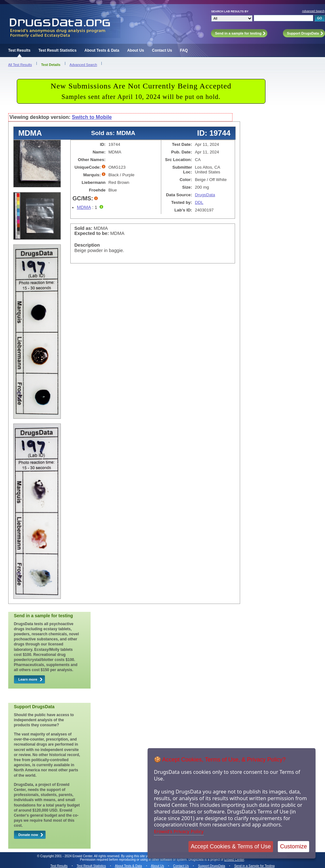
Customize (293, 846)
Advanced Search (313, 11)
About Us (135, 50)
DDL (199, 202)
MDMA (84, 207)
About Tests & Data (102, 50)
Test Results (19, 50)
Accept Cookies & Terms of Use (231, 846)
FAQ (184, 50)
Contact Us (162, 50)
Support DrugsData (212, 866)
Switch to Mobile (92, 117)
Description (87, 245)
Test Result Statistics (57, 50)
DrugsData (205, 195)
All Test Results (20, 65)
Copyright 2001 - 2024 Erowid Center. (67, 856)
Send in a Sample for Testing (254, 866)
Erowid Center (234, 860)
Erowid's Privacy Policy (179, 831)
